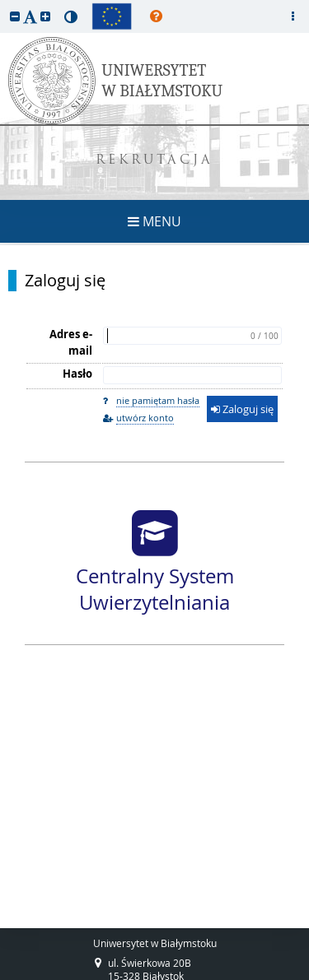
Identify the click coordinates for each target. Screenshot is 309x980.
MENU (154, 221)
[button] (15, 16)
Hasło (77, 374)
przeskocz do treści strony (4, 4)
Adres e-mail (71, 342)
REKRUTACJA (154, 161)
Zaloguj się (65, 281)
